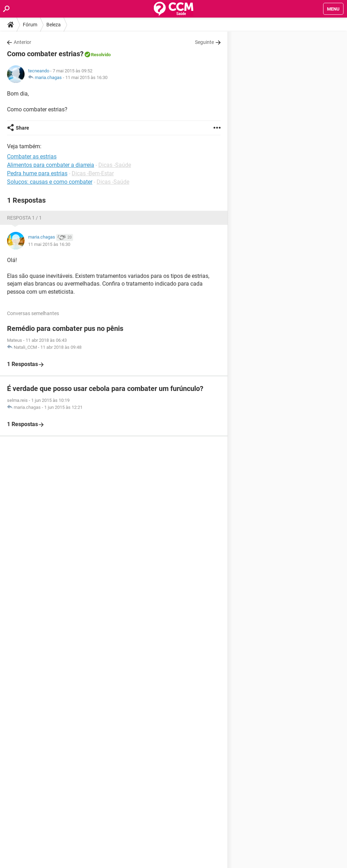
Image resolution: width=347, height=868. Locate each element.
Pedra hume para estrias (37, 173)
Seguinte (204, 42)
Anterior (22, 42)
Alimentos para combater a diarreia (51, 165)
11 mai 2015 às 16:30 (86, 77)
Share (22, 128)
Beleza (54, 25)
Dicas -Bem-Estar (93, 173)
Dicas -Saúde (115, 165)
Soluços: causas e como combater (50, 182)
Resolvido (101, 55)
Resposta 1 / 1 (24, 218)
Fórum (30, 25)
